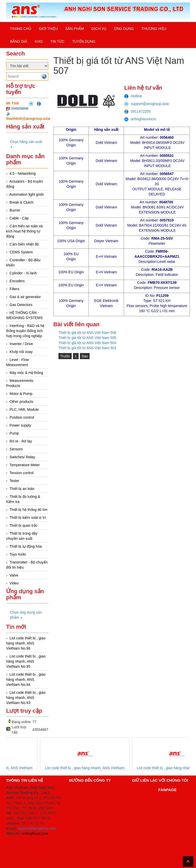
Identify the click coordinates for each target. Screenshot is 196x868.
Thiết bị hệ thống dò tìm (28, 510)
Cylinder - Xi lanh (23, 273)
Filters (15, 289)
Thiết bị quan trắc (23, 525)
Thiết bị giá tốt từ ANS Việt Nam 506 (87, 333)
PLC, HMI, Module (24, 409)
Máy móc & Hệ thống (26, 373)
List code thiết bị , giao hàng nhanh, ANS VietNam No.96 (26, 643)
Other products (22, 402)
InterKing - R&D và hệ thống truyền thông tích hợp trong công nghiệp (25, 331)
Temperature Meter (24, 465)
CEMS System (21, 252)
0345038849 (20, 109)
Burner (15, 210)
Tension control (21, 473)
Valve (14, 575)
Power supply (20, 425)
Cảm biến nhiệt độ (24, 244)
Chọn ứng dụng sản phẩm (26, 615)
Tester (14, 481)
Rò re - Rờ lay (21, 441)
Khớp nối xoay (21, 352)
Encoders (17, 281)
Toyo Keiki (18, 554)
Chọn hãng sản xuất (26, 144)
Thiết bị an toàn (22, 489)
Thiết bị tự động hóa (26, 546)
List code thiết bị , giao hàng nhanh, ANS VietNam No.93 (26, 698)
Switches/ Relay (22, 457)
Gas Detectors (21, 305)
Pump (14, 433)
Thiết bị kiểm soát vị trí (28, 518)
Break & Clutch (22, 202)
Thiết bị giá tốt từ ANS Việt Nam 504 (87, 343)
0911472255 (138, 111)
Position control (22, 417)
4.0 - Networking (23, 173)
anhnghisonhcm (140, 119)
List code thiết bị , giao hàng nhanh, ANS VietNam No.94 (26, 679)
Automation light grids (27, 194)
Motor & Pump (21, 394)
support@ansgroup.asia (147, 104)
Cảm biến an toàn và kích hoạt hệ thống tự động (24, 231)
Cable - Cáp (19, 218)
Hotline (133, 96)
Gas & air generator (25, 297)
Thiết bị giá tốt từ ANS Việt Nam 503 (87, 348)
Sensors (16, 449)
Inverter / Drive (21, 344)
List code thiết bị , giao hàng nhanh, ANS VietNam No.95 (26, 661)
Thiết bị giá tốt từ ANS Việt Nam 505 (87, 338)
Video (14, 583)
